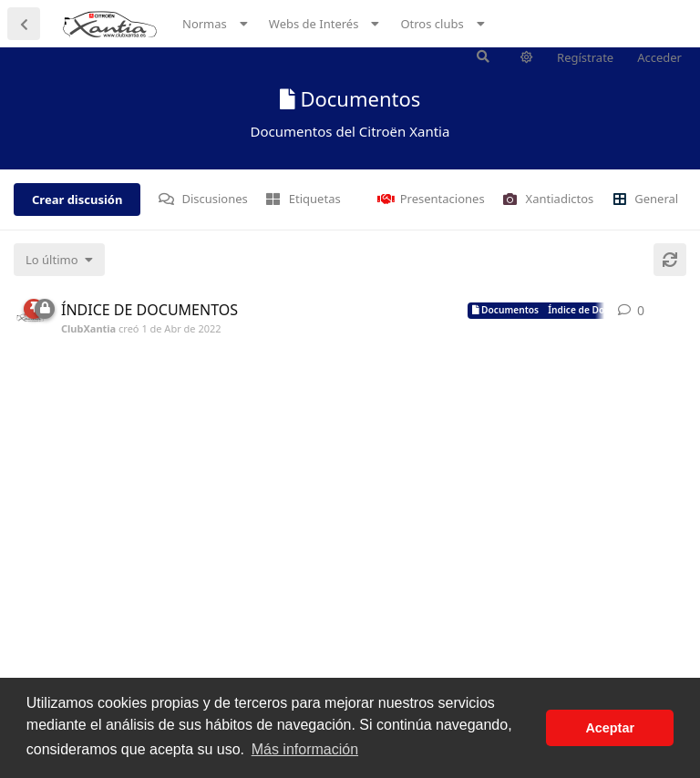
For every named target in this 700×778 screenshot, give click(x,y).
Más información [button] (305, 749)
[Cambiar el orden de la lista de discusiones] (59, 260)
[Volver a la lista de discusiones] (24, 24)
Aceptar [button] (610, 728)
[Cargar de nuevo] (670, 260)
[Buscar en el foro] (483, 56)
